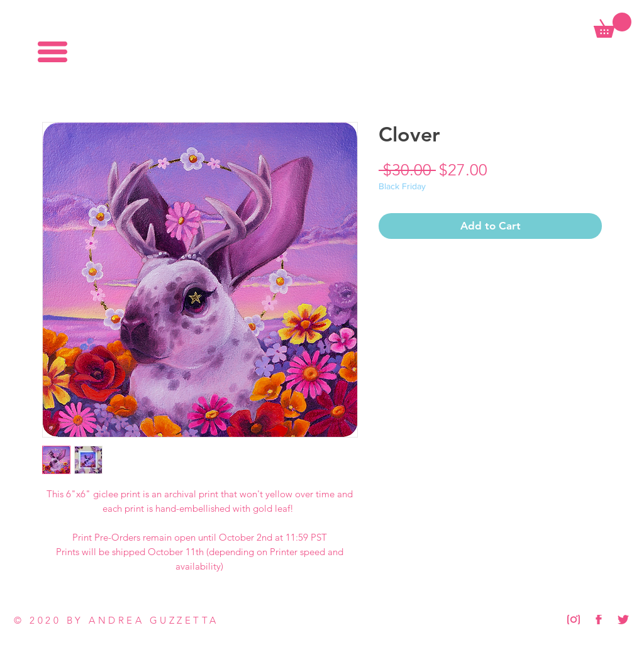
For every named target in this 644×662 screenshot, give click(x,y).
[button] (53, 52)
